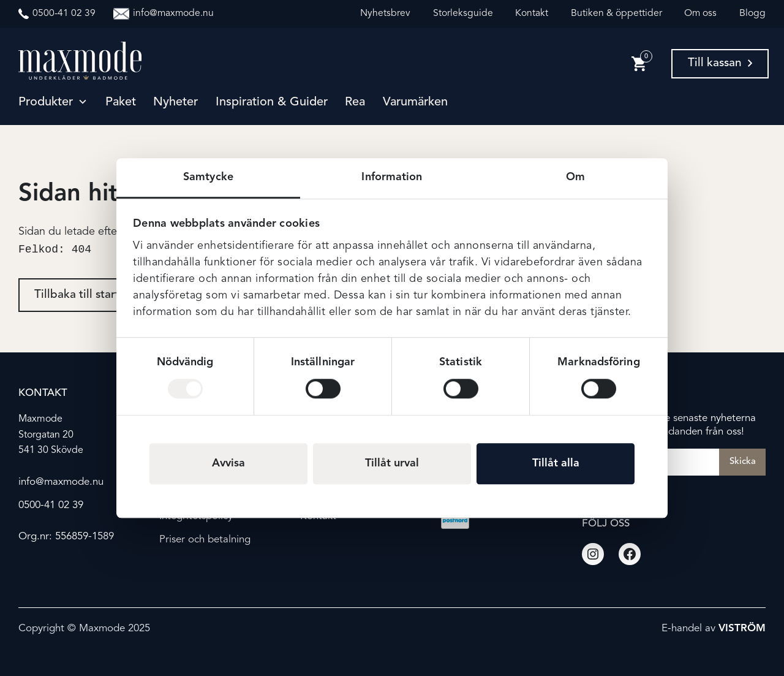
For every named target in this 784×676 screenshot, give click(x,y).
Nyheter (175, 102)
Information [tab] (392, 177)
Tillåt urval (392, 463)
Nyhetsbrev (385, 13)
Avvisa (228, 463)
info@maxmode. (55, 482)
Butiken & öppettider (616, 13)
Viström (742, 629)
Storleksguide (463, 13)
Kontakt (532, 13)
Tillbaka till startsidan (91, 296)
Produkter (46, 102)
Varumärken (415, 102)
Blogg (752, 13)
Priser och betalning (205, 540)
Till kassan (720, 63)
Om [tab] (575, 177)
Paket (121, 102)
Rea (355, 102)
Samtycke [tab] (208, 177)
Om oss (700, 13)
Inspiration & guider (272, 102)
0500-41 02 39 (51, 505)
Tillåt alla (556, 463)
